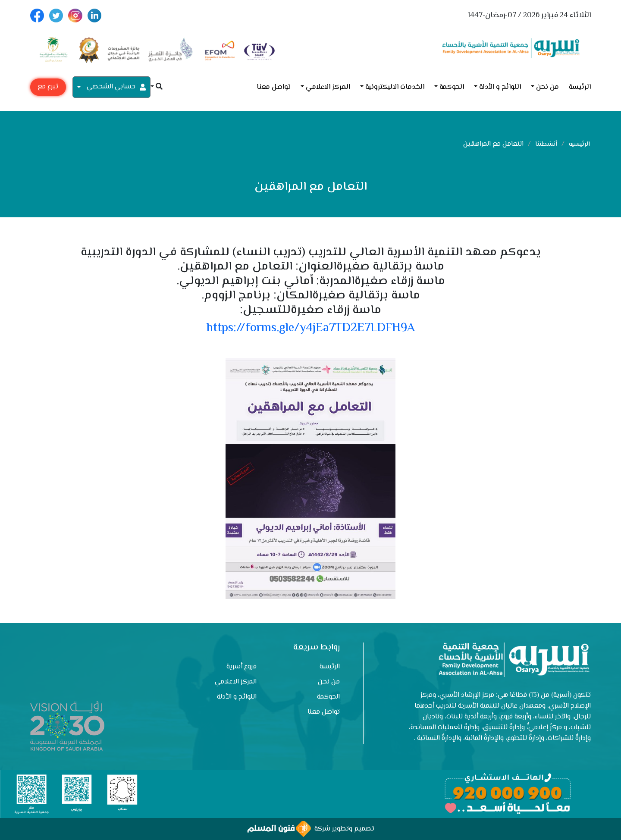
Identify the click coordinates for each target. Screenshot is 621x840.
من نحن (547, 87)
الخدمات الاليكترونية (395, 87)
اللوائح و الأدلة (500, 87)
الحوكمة (452, 87)
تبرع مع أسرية (48, 89)
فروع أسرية (241, 667)
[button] (157, 87)
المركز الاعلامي (328, 87)
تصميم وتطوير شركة (311, 829)
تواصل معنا (274, 87)
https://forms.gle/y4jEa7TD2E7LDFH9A (311, 328)
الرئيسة (580, 87)
